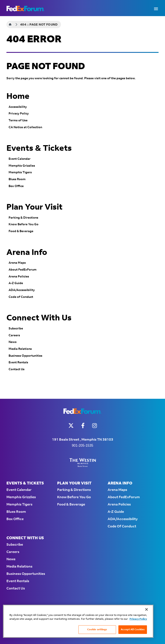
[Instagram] (95, 426)
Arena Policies (19, 277)
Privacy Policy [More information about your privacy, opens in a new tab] (138, 619)
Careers (14, 335)
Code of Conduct (21, 297)
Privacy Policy (19, 114)
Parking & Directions (23, 218)
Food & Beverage (21, 231)
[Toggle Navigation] (156, 9)
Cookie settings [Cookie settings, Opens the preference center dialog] (97, 630)
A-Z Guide (16, 283)
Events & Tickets (39, 148)
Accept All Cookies (133, 630)
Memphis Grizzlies (22, 166)
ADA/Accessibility (22, 290)
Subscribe (16, 329)
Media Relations (20, 349)
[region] (78, 621)
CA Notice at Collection (25, 127)
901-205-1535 (82, 445)
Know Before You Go (24, 224)
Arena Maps (17, 263)
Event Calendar (20, 159)
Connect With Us (39, 318)
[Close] (147, 609)
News (13, 342)
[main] (82, 207)
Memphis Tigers (20, 172)
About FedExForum (23, 270)
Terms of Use (18, 120)
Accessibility (18, 107)
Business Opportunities (25, 356)
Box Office (16, 186)
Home (10, 24)
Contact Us (17, 369)
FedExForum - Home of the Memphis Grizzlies (26, 9)
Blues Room (17, 179)
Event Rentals (18, 362)
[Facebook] (83, 426)
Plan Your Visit (34, 207)
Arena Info (27, 253)
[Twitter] (71, 426)
